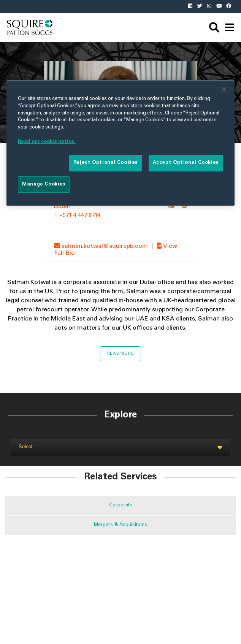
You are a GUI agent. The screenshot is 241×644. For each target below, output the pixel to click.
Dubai (62, 206)
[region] (121, 143)
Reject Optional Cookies (106, 163)
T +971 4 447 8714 (77, 216)
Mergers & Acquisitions (121, 525)
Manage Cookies (44, 184)
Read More (121, 354)
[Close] (224, 89)
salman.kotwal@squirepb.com (102, 246)
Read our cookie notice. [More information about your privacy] (47, 142)
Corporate (121, 505)
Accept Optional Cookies (186, 163)
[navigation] (230, 27)
